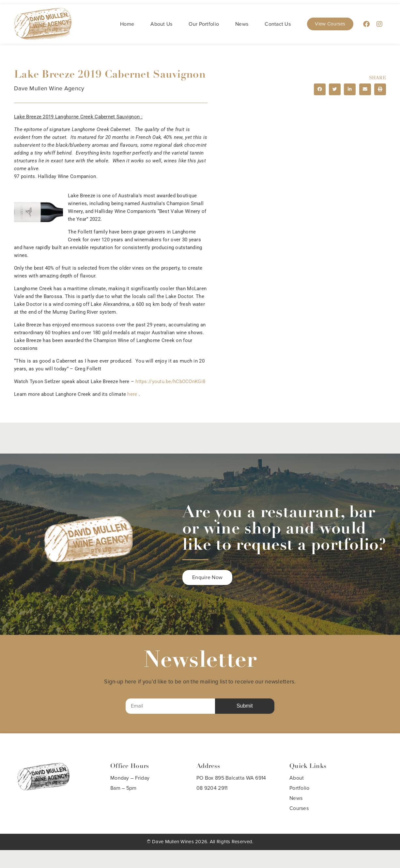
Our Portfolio (204, 24)
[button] (320, 89)
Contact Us (278, 24)
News (242, 24)
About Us (161, 24)
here (132, 394)
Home (127, 24)
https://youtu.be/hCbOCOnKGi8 (171, 382)
